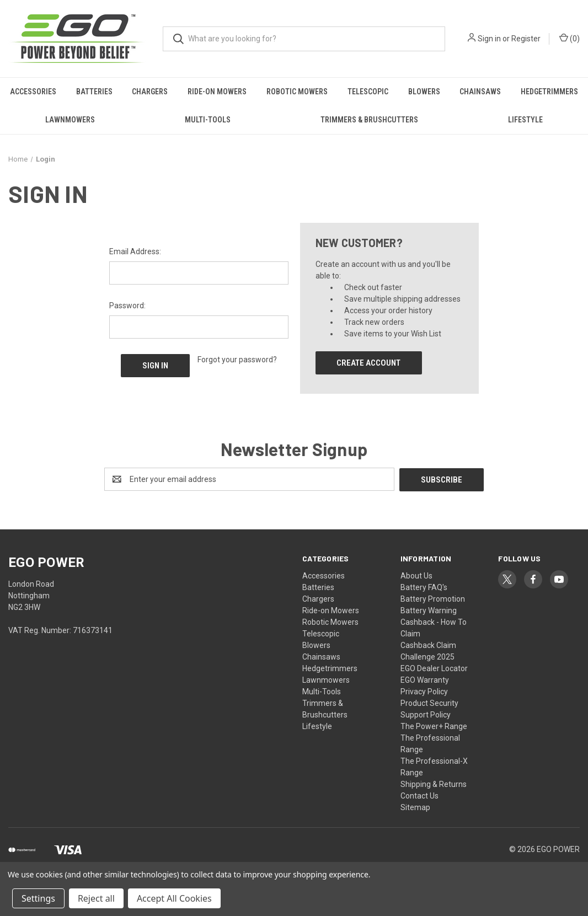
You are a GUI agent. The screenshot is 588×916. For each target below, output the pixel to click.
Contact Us (419, 795)
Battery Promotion (433, 598)
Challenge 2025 (427, 656)
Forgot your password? (237, 360)
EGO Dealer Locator (434, 668)
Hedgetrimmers (330, 668)
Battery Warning (429, 610)
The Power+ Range (434, 726)
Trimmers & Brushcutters (369, 120)
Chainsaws (480, 92)
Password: (127, 306)
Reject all (96, 898)
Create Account (368, 363)
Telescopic (368, 92)
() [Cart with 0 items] (570, 38)
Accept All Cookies (174, 898)
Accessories (33, 92)
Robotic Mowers (297, 92)
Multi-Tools (208, 120)
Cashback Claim (428, 645)
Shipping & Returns (434, 784)
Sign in (489, 39)
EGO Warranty (425, 679)
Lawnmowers (70, 120)
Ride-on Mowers (217, 92)
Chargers (150, 92)
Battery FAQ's (424, 587)
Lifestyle (525, 120)
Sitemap (415, 807)
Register (526, 39)
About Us (416, 575)
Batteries (94, 92)
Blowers (424, 92)
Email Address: (135, 251)
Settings (38, 898)
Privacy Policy (424, 691)
